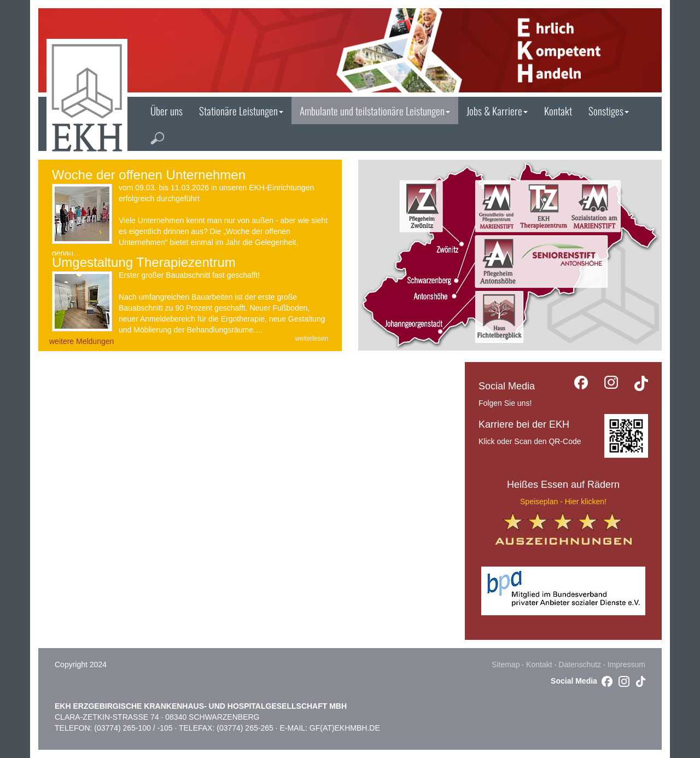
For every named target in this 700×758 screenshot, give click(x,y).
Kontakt (558, 110)
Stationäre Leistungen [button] (241, 110)
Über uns (167, 110)
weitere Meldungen (81, 341)
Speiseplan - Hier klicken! (563, 502)
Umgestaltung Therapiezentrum (144, 262)
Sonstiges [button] (609, 110)
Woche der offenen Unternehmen (149, 175)
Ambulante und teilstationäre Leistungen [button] (375, 110)
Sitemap (506, 664)
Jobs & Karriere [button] (497, 110)
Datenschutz (580, 664)
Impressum (626, 664)
